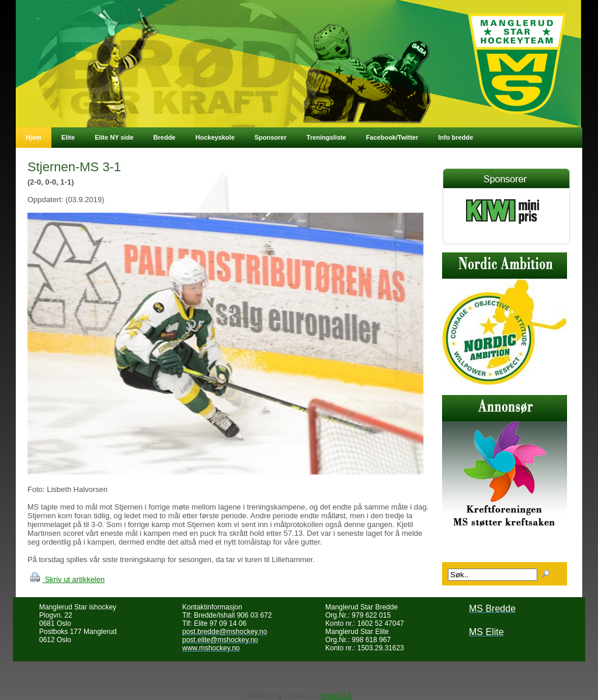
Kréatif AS (336, 696)
